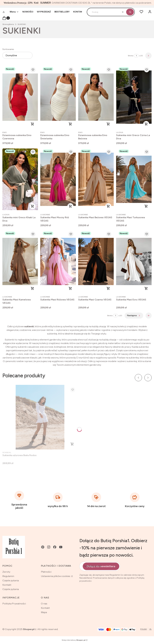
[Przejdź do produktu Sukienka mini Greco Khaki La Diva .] (20, 179)
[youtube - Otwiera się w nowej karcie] (61, 547)
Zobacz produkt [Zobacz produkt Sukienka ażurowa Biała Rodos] (72, 444)
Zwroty (6, 572)
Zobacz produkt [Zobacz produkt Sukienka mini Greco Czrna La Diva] (146, 124)
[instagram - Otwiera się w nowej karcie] (49, 547)
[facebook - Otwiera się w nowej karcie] (55, 547)
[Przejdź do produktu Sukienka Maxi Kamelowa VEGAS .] (20, 261)
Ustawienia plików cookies (56, 576)
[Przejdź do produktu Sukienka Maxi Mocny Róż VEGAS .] (58, 179)
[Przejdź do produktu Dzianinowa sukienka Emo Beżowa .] (96, 97)
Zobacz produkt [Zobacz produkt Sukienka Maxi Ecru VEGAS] (146, 288)
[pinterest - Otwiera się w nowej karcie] (43, 547)
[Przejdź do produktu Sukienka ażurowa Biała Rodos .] (40, 417)
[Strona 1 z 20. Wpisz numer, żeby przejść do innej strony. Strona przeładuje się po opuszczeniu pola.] (136, 56)
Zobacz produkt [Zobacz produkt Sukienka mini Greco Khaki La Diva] (32, 206)
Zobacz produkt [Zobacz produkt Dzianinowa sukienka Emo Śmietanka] (70, 124)
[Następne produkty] (134, 316)
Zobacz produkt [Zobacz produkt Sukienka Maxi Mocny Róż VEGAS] (70, 206)
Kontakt (7, 585)
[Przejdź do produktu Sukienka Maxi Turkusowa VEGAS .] (134, 179)
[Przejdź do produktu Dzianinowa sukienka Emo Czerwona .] (20, 97)
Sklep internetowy (74, 640)
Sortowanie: (8, 49)
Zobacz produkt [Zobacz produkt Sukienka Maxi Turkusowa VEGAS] (146, 206)
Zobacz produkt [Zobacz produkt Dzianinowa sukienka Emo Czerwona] (32, 124)
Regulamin (8, 576)
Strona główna (8, 24)
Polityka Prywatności (14, 604)
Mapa (44, 612)
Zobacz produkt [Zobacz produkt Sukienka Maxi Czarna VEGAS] (108, 288)
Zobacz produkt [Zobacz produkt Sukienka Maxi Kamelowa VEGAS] (32, 288)
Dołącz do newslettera (101, 566)
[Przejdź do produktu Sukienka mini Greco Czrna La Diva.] (134, 97)
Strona (131, 56)
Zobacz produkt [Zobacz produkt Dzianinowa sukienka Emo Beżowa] (108, 124)
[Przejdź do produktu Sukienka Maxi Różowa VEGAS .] (58, 261)
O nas (44, 604)
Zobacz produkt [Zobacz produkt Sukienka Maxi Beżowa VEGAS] (108, 206)
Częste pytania (11, 580)
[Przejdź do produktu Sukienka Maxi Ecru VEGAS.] (134, 261)
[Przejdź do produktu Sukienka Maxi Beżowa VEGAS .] (96, 179)
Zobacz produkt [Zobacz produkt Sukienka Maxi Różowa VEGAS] (70, 288)
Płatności (46, 572)
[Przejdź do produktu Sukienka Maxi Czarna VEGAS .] (96, 261)
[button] (130, 12)
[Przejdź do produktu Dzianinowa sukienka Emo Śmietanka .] (58, 97)
